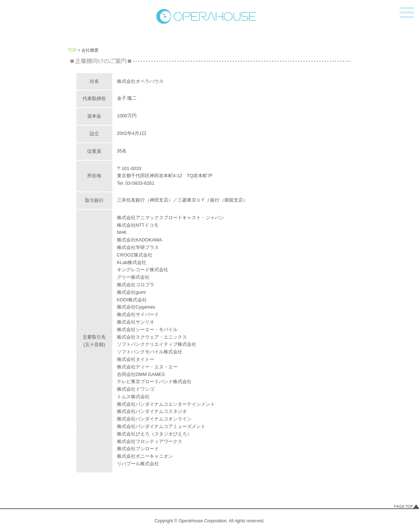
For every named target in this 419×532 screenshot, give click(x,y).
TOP (72, 50)
